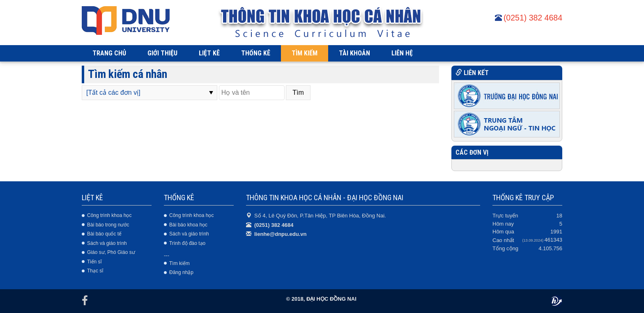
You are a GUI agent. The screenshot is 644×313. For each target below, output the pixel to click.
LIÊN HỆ (402, 53)
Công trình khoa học (109, 215)
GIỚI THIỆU (162, 53)
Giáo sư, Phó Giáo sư (111, 252)
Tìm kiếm (179, 263)
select (211, 93)
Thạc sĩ (95, 271)
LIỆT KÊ (209, 53)
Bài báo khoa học (188, 225)
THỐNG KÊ (256, 53)
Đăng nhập (181, 272)
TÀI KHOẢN (354, 53)
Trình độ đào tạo (187, 243)
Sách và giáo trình (107, 243)
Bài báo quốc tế (104, 234)
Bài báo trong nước (108, 225)
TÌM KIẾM (305, 53)
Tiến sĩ (94, 262)
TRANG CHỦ (109, 53)
